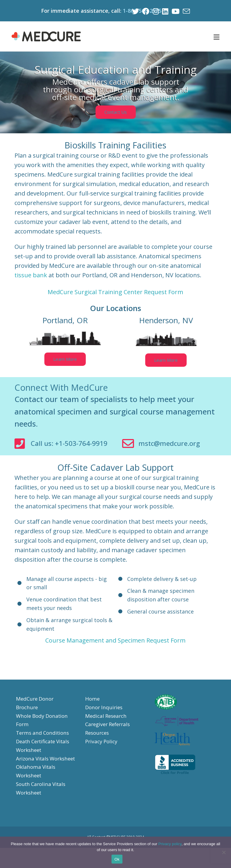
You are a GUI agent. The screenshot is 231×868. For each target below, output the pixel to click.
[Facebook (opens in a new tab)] (145, 11)
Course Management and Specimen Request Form (115, 652)
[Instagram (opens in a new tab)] (155, 11)
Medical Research (107, 727)
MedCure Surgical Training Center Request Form (115, 291)
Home (93, 710)
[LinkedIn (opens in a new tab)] (165, 11)
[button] (116, 111)
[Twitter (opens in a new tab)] (134, 11)
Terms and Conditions (44, 744)
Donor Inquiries (105, 719)
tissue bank (31, 274)
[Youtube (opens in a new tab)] (175, 11)
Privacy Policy (102, 753)
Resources (98, 744)
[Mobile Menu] (217, 36)
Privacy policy (170, 844)
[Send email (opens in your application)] (185, 11)
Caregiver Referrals (110, 736)
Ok (117, 859)
